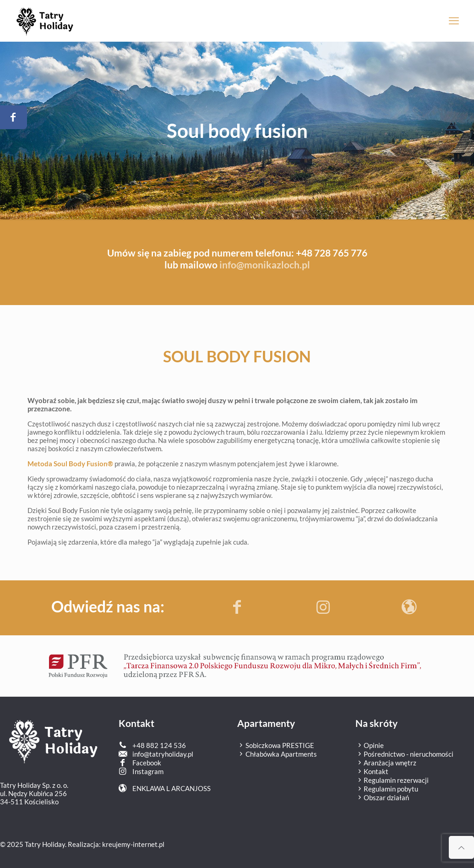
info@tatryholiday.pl (163, 754)
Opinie (370, 745)
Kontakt (372, 771)
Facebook (147, 763)
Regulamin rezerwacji (392, 780)
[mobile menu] (454, 21)
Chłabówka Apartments (277, 754)
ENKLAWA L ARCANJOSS (172, 788)
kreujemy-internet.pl (133, 844)
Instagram (148, 771)
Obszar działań (382, 797)
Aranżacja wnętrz (386, 763)
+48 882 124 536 (159, 745)
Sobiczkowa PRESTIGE (276, 745)
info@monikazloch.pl (265, 265)
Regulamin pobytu (387, 789)
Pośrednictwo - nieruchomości (404, 754)
